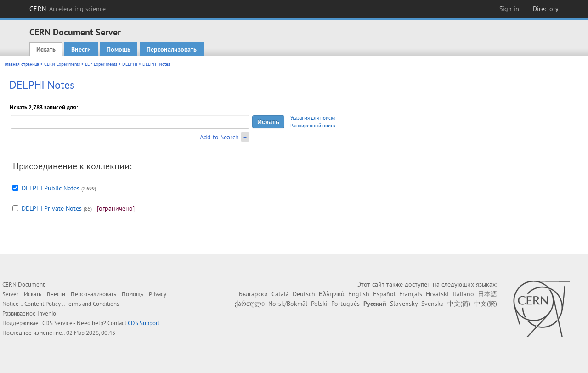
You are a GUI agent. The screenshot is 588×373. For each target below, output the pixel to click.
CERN (68, 9)
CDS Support (144, 323)
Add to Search (219, 137)
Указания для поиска (313, 118)
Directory (546, 9)
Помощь (119, 49)
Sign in (509, 9)
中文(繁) (486, 304)
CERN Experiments (62, 64)
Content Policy (42, 304)
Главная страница (22, 64)
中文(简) (459, 304)
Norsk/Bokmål (288, 304)
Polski (319, 304)
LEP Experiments (101, 64)
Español (384, 294)
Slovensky (404, 304)
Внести (81, 49)
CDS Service (57, 323)
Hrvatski (437, 294)
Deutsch (304, 294)
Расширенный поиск (313, 126)
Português (345, 304)
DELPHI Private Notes (52, 208)
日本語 (487, 294)
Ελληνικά (332, 294)
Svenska (433, 304)
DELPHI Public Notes (51, 188)
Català (280, 294)
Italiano (463, 294)
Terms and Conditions (93, 304)
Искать (46, 49)
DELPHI (130, 64)
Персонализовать (172, 49)
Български (253, 294)
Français (411, 294)
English (359, 294)
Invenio (47, 313)
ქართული (250, 304)
